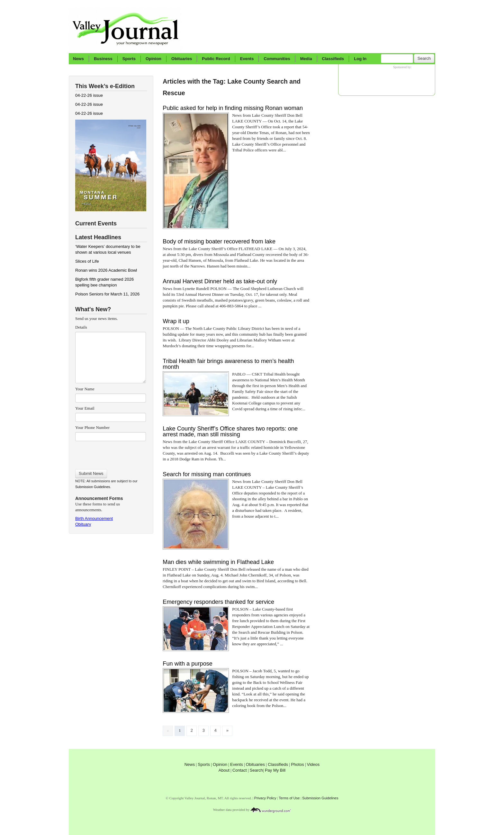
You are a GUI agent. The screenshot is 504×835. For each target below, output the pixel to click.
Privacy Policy (265, 798)
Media (306, 59)
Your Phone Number (92, 427)
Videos (313, 764)
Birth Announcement (94, 518)
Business (103, 59)
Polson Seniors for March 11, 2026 (107, 294)
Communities (277, 59)
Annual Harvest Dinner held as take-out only (220, 281)
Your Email (85, 408)
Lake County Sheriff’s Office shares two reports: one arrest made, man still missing (230, 431)
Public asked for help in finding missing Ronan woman (233, 108)
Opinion (153, 59)
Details (81, 327)
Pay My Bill (275, 770)
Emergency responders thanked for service (218, 602)
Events (247, 59)
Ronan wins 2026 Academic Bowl (106, 270)
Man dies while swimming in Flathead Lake (218, 562)
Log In (360, 59)
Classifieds (333, 59)
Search (424, 58)
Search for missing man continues (207, 474)
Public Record (216, 59)
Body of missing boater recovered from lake (219, 241)
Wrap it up (176, 321)
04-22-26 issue (89, 95)
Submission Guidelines (93, 487)
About (224, 770)
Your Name (85, 389)
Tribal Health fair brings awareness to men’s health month (228, 364)
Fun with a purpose (188, 664)
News (78, 59)
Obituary (83, 524)
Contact (240, 770)
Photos (297, 764)
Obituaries (182, 59)
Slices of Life (87, 261)
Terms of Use (289, 798)
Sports (129, 59)
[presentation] (110, 453)
